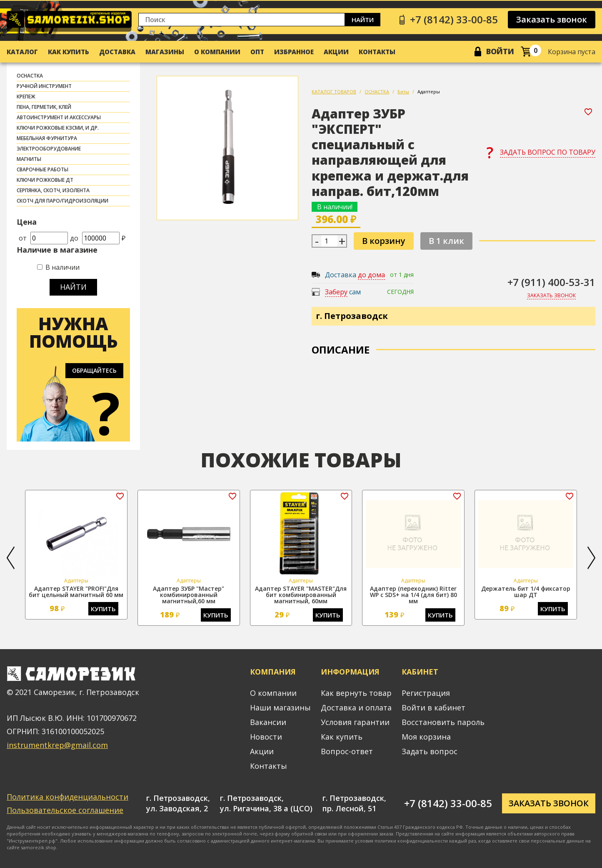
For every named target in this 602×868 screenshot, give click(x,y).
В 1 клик (446, 241)
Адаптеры (429, 92)
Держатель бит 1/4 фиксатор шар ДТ (526, 592)
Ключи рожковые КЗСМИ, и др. (58, 128)
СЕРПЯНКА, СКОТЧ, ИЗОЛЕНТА (53, 190)
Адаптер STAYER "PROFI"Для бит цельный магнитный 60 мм (76, 592)
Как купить (69, 52)
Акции (336, 52)
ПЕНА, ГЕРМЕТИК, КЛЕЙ (44, 107)
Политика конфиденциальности (67, 797)
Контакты (377, 52)
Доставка (117, 52)
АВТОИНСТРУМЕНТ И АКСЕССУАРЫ (59, 117)
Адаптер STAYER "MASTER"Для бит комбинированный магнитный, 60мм (301, 595)
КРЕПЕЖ (26, 97)
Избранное (294, 52)
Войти (500, 51)
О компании (217, 52)
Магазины (165, 52)
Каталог (22, 52)
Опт (257, 52)
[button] (11, 558)
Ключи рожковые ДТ (45, 180)
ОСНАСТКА (30, 76)
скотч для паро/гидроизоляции (62, 201)
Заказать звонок (552, 19)
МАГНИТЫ (29, 159)
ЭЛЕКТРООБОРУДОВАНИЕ (49, 149)
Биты (403, 92)
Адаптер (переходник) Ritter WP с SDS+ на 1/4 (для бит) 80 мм (413, 595)
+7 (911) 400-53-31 (551, 282)
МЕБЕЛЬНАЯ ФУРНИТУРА (47, 138)
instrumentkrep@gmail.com (57, 745)
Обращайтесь (94, 370)
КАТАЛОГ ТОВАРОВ (334, 92)
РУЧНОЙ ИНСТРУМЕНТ (44, 86)
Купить (103, 609)
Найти (363, 20)
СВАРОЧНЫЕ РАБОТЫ (42, 169)
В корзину (384, 241)
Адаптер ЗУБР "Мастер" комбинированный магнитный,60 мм (189, 595)
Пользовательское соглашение (65, 810)
